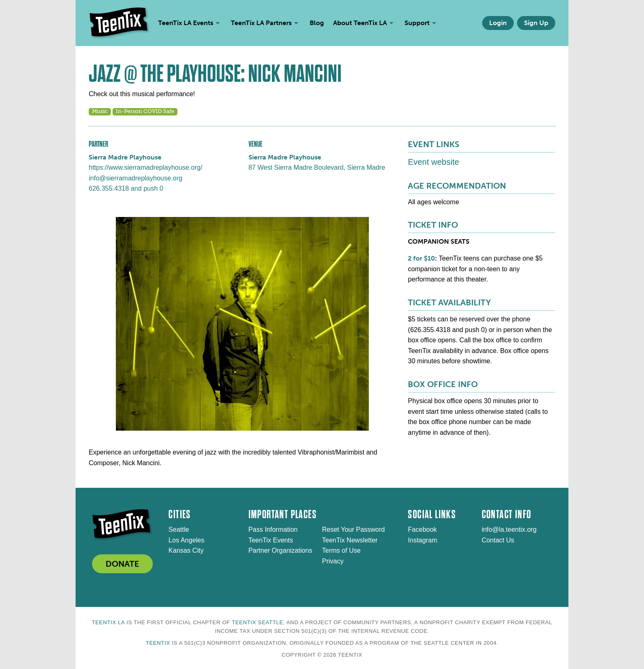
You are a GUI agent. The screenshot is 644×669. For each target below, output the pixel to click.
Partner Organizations (281, 550)
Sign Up (536, 23)
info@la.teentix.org (509, 529)
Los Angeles (186, 540)
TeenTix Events (271, 540)
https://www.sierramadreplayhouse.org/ (146, 167)
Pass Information (273, 529)
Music (100, 111)
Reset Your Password (353, 529)
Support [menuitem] (417, 23)
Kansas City (186, 550)
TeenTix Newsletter (350, 540)
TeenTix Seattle (257, 622)
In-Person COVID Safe (145, 111)
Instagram (422, 540)
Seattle (179, 529)
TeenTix (158, 643)
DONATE (122, 564)
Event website (434, 162)
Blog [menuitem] (317, 23)
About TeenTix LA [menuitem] (360, 23)
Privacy (333, 561)
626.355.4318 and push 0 (126, 188)
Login (498, 23)
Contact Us (498, 540)
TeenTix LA (108, 622)
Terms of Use (341, 550)
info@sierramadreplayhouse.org (136, 178)
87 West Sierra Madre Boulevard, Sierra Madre (317, 167)
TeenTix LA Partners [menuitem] (261, 23)
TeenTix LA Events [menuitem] (186, 23)
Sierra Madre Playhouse (125, 157)
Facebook (422, 529)
